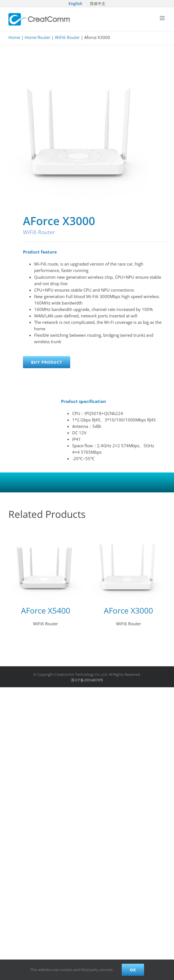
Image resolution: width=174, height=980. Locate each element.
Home (14, 37)
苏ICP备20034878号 (87, 680)
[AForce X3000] (128, 565)
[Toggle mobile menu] (163, 18)
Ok (133, 970)
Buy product (47, 362)
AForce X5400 (46, 610)
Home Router (37, 37)
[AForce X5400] (46, 565)
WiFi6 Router (67, 37)
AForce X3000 (128, 610)
